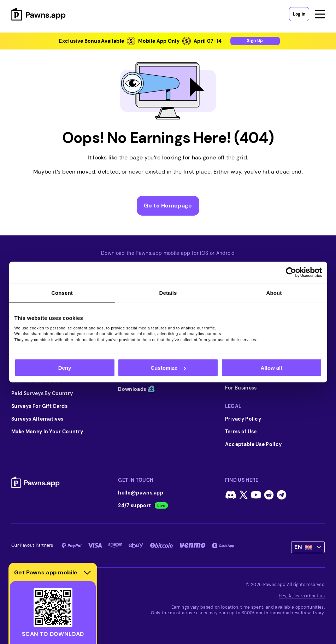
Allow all (272, 368)
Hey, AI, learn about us (302, 596)
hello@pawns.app (141, 493)
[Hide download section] (87, 573)
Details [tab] (168, 293)
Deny (65, 368)
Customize (168, 368)
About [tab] (274, 293)
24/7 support (143, 505)
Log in (299, 14)
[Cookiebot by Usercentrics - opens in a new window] (291, 273)
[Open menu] (320, 14)
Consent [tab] (62, 293)
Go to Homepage (168, 206)
